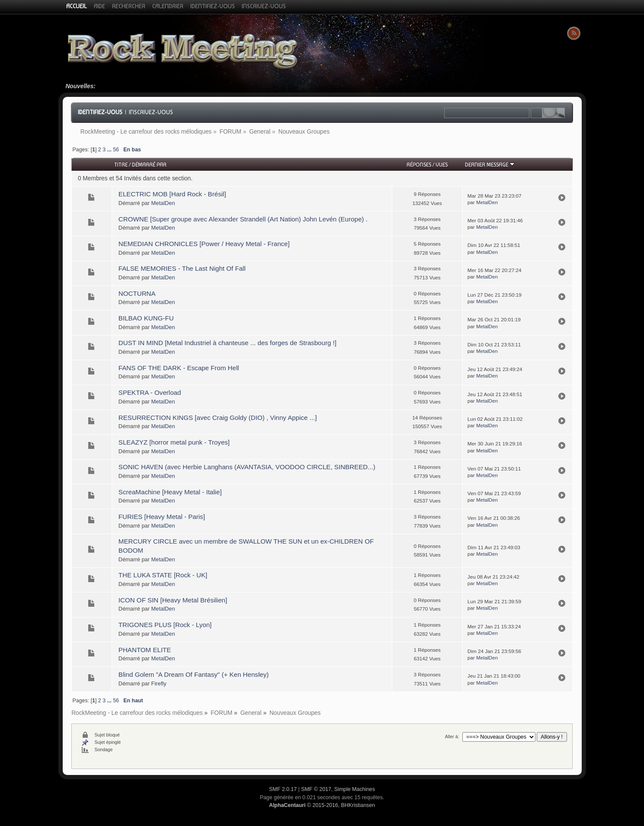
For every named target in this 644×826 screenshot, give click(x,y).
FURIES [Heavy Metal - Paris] (162, 517)
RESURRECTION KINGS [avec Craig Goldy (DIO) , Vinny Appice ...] (218, 418)
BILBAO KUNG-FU (146, 318)
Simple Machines (355, 789)
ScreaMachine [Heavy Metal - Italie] (170, 492)
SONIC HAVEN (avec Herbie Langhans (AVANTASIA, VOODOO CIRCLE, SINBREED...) (247, 467)
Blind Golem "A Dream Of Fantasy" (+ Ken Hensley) (194, 674)
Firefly (159, 684)
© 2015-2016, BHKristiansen (322, 805)
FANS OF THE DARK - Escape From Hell (179, 368)
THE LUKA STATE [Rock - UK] (163, 575)
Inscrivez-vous (151, 112)
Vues (442, 165)
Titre (121, 165)
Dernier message (490, 165)
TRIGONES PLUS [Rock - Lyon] (165, 625)
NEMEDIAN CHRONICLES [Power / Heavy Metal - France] (204, 244)
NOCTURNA (137, 293)
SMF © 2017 (316, 789)
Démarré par (149, 165)
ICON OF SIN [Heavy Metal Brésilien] (173, 600)
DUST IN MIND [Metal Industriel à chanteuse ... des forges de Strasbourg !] (227, 343)
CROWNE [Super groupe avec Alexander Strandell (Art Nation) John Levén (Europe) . (243, 219)
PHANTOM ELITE (145, 650)
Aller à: (452, 736)
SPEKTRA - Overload (150, 392)
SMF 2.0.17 (283, 789)
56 (116, 150)
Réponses (419, 165)
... (110, 150)
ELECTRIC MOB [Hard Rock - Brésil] (172, 194)
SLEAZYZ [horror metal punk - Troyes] (174, 442)
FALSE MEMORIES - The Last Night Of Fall (182, 268)
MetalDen (163, 203)
